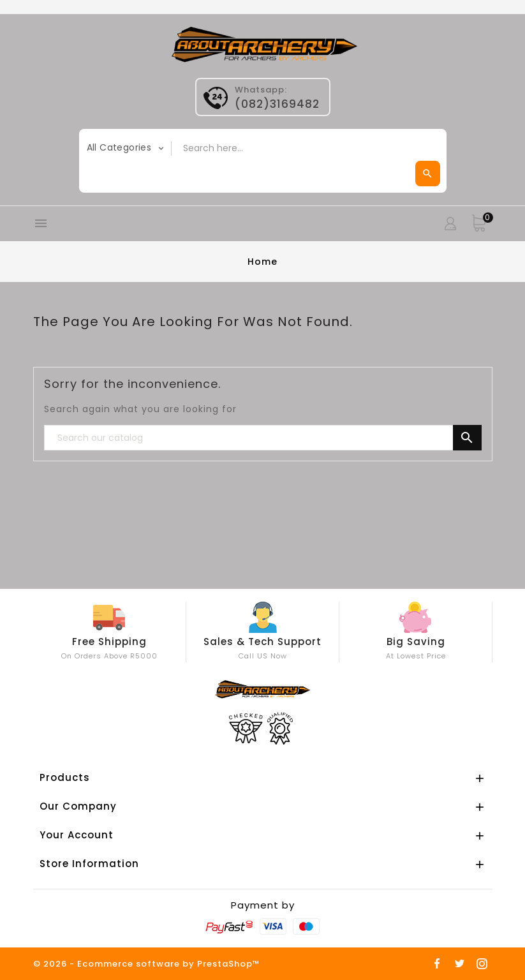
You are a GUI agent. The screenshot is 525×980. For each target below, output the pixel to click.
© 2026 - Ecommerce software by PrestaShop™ (147, 964)
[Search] (263, 438)
